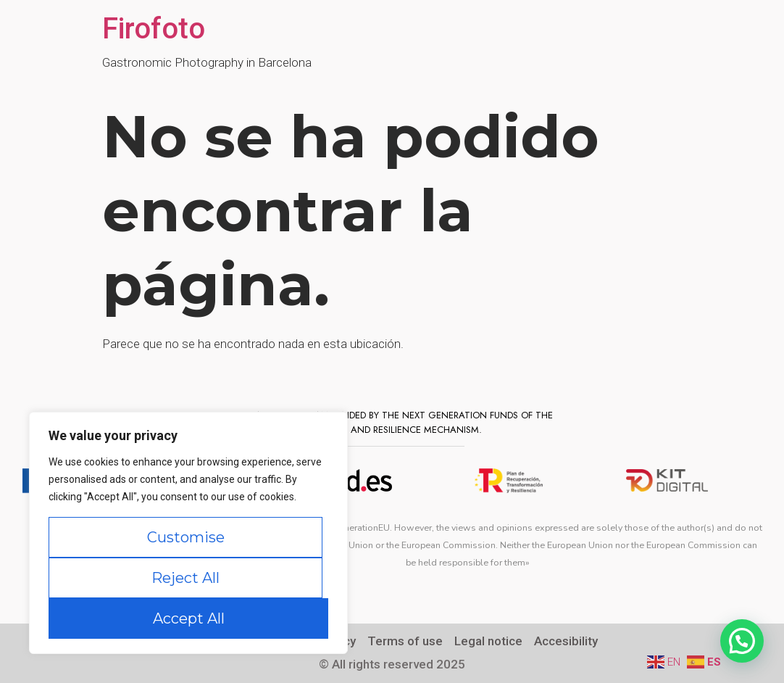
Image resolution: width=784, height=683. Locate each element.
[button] (742, 641)
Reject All (185, 578)
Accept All (189, 618)
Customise (186, 537)
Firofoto (154, 29)
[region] (188, 533)
